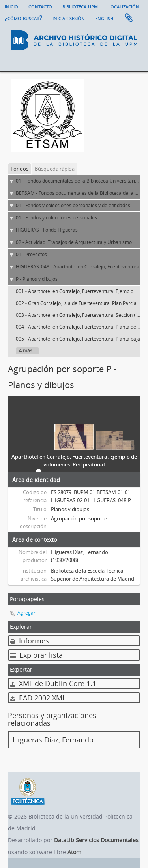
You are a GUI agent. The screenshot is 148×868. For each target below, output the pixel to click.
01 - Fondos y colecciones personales (56, 218)
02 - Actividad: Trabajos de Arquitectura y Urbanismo (74, 242)
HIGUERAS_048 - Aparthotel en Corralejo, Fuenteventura (78, 267)
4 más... (27, 351)
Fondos (20, 169)
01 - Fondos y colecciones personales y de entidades (73, 205)
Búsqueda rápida (55, 169)
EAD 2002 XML (38, 698)
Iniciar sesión (69, 18)
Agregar (26, 613)
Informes (30, 641)
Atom (74, 852)
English (104, 18)
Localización (124, 6)
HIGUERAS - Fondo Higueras (47, 230)
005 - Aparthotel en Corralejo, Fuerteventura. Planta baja (78, 339)
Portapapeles (129, 18)
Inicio (11, 6)
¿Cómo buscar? (23, 18)
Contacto (40, 6)
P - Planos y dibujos (37, 279)
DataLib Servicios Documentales (96, 840)
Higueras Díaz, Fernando (80, 552)
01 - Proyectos (31, 254)
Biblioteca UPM (80, 6)
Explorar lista (37, 655)
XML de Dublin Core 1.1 (53, 683)
